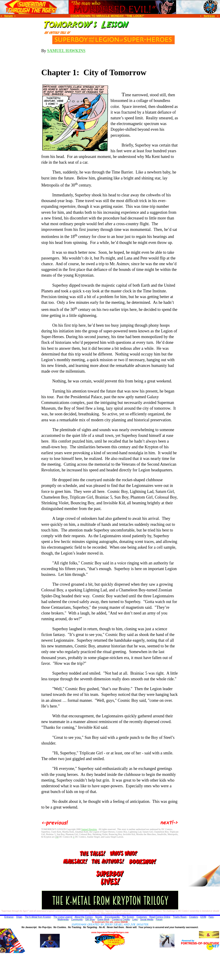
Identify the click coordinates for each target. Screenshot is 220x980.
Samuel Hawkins (89, 829)
